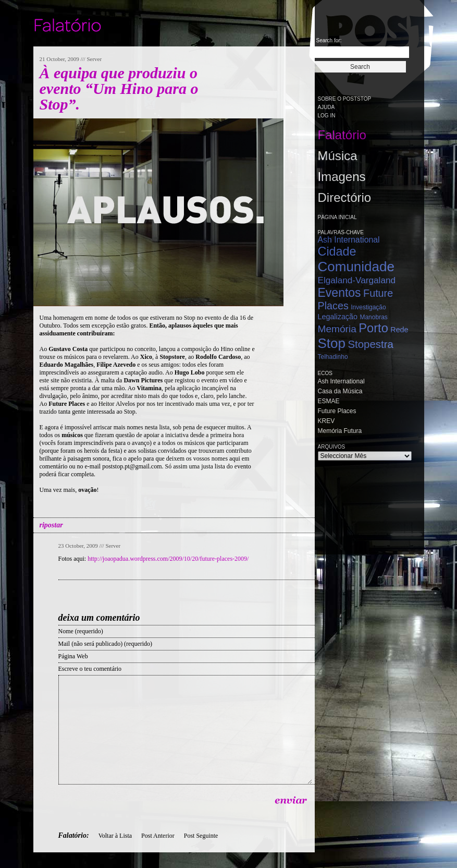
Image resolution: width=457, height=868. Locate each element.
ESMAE (329, 401)
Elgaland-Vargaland (357, 280)
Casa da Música (340, 391)
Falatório (342, 135)
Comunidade (356, 267)
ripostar (51, 525)
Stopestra (370, 344)
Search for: (329, 40)
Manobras (373, 317)
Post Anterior (158, 836)
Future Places (337, 411)
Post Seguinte (201, 836)
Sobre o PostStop (345, 99)
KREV (326, 421)
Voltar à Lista (115, 836)
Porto (373, 328)
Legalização (338, 317)
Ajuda (326, 107)
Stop (332, 343)
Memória (337, 329)
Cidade (337, 251)
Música (338, 156)
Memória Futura (340, 431)
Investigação (368, 307)
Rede (399, 330)
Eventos (339, 293)
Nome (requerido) (81, 631)
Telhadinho (333, 357)
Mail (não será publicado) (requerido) (106, 644)
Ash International (349, 240)
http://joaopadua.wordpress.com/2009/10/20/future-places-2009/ (168, 559)
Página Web (73, 656)
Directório (345, 197)
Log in (327, 116)
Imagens (342, 177)
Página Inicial (337, 217)
